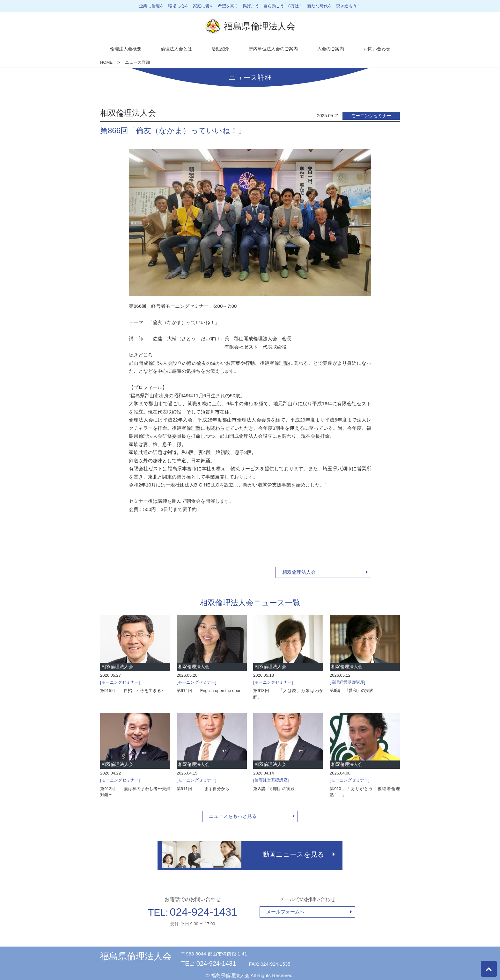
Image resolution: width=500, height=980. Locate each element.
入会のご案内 (331, 49)
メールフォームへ (285, 909)
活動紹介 (220, 49)
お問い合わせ (377, 49)
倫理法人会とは (176, 49)
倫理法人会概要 (126, 49)
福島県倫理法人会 (136, 954)
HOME (106, 62)
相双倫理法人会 (299, 572)
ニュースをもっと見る (233, 816)
